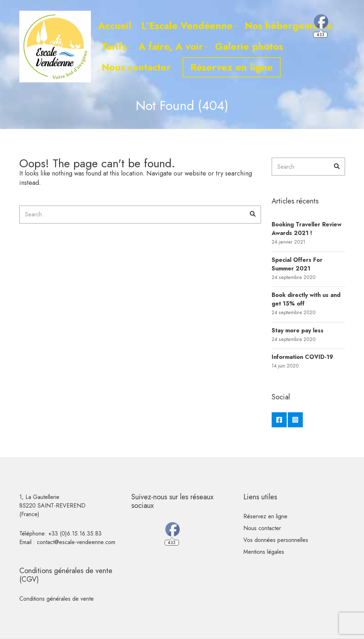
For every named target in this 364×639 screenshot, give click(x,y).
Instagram (295, 420)
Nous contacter (136, 67)
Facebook (279, 420)
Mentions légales (264, 552)
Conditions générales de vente (57, 599)
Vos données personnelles (276, 540)
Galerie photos (249, 46)
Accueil (115, 26)
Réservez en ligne (232, 67)
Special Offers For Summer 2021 (297, 264)
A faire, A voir (171, 46)
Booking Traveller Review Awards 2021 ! (307, 229)
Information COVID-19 (302, 357)
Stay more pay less (298, 330)
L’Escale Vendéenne (187, 26)
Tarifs (114, 46)
